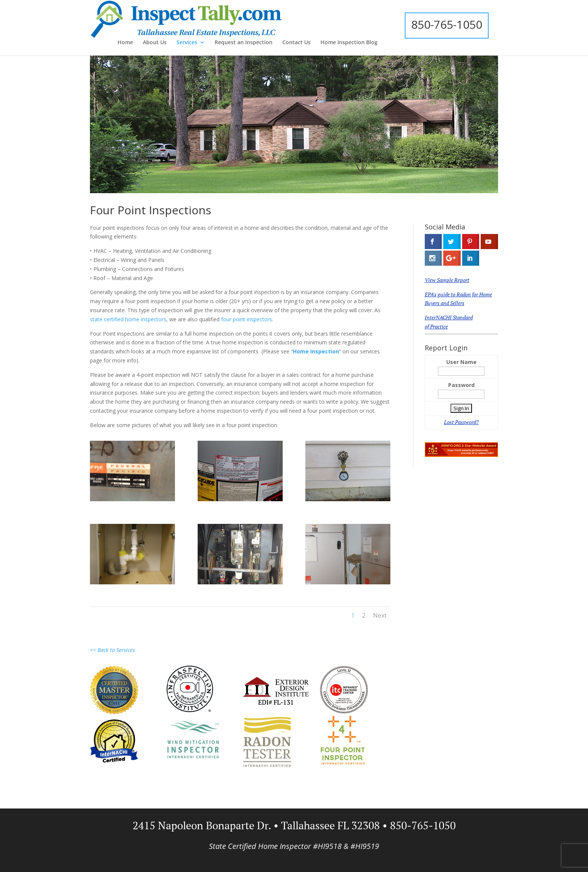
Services (187, 43)
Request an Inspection (244, 43)
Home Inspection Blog (349, 43)
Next (380, 615)
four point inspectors (247, 319)
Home (125, 43)
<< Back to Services (112, 650)
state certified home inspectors (128, 319)
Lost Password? (461, 422)
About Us (155, 43)
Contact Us (296, 43)
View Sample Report (447, 280)
